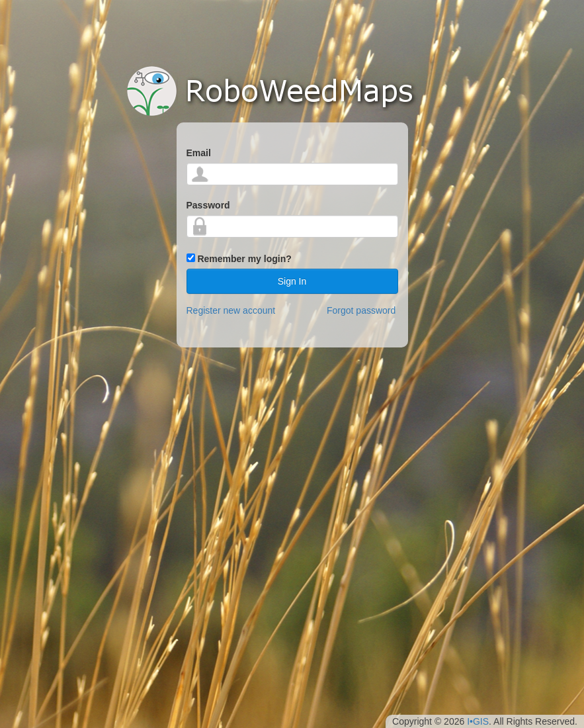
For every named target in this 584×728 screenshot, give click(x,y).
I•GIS (478, 721)
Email (199, 153)
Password (208, 205)
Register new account (231, 310)
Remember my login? (244, 259)
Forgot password (361, 310)
